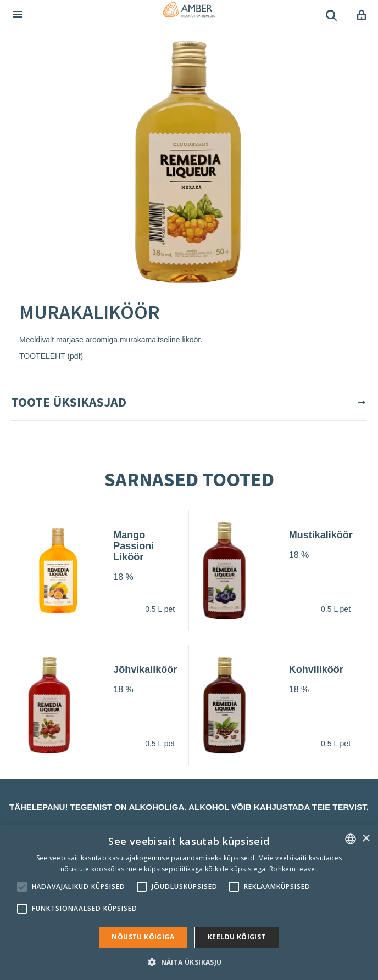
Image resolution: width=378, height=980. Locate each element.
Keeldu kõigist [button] (237, 937)
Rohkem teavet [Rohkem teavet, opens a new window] (293, 869)
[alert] (189, 903)
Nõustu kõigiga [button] (143, 937)
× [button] (366, 839)
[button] (189, 962)
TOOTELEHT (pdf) (51, 356)
